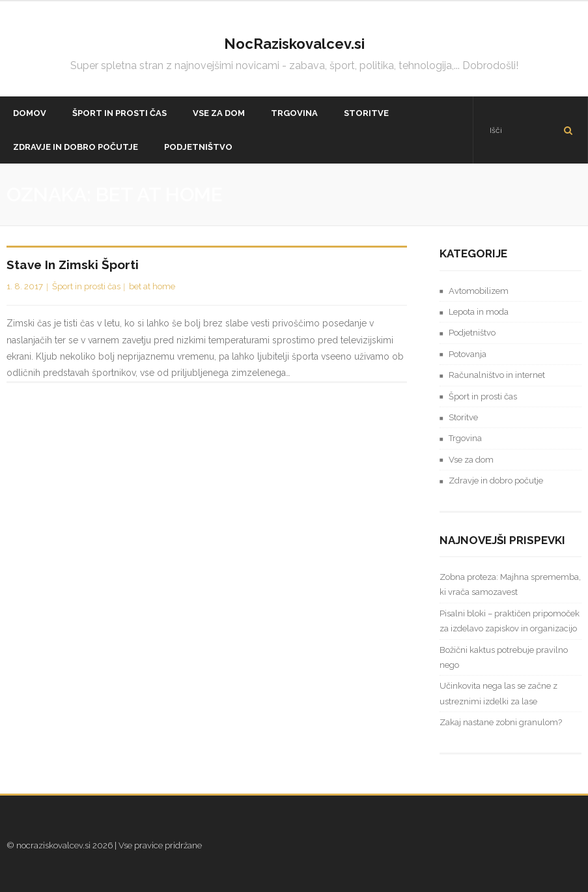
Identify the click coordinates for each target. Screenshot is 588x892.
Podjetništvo (472, 333)
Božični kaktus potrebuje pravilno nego (504, 657)
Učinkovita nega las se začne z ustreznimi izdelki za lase (498, 693)
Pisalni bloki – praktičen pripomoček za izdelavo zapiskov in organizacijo (510, 621)
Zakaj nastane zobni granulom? (501, 722)
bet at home (152, 286)
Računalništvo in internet (497, 375)
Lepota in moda (479, 312)
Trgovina (465, 438)
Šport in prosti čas (86, 286)
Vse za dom (471, 460)
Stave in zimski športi (73, 265)
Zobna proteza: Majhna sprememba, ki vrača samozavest (510, 584)
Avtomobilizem (479, 291)
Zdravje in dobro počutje (496, 481)
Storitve (463, 417)
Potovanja (468, 354)
